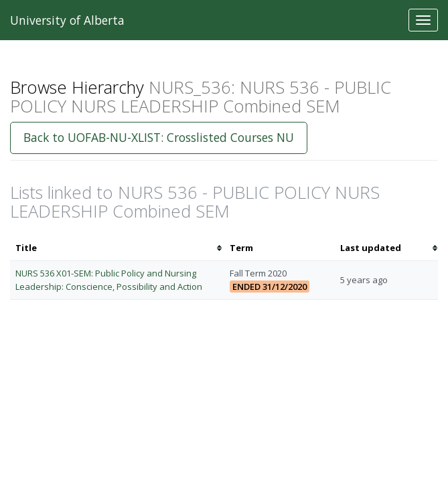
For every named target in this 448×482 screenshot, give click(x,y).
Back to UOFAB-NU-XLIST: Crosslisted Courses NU (159, 137)
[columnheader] (117, 248)
